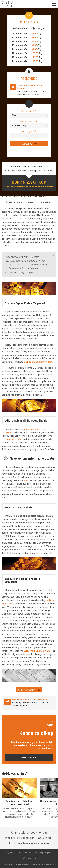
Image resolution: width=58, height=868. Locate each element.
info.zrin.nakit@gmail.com (35, 843)
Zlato (27, 480)
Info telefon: (29, 832)
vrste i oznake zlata (11, 439)
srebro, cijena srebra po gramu (38, 429)
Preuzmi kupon (29, 757)
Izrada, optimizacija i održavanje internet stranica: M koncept (29, 864)
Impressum (30, 858)
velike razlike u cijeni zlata (37, 651)
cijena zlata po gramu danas (38, 362)
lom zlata (6, 432)
